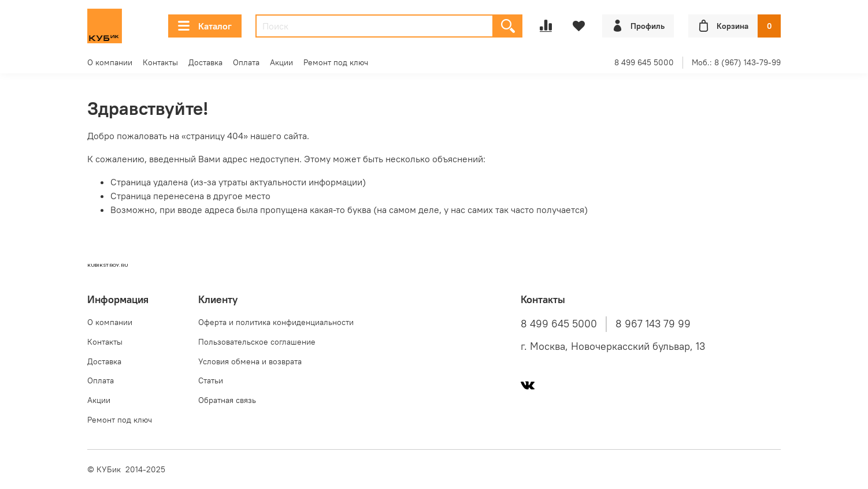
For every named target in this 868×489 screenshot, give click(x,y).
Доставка (205, 62)
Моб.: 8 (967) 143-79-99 (736, 62)
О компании (110, 62)
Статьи (211, 380)
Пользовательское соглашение (257, 342)
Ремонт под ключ (336, 62)
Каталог (205, 26)
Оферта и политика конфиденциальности (276, 322)
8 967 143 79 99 (653, 324)
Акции (281, 62)
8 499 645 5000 (644, 62)
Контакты (160, 62)
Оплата (246, 62)
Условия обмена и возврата (250, 361)
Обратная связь (227, 400)
